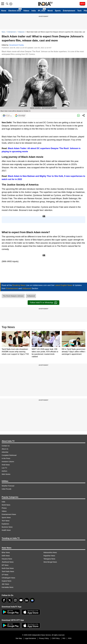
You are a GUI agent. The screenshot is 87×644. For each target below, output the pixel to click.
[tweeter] (10, 600)
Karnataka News (8, 587)
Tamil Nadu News (8, 571)
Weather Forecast (8, 486)
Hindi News (6, 465)
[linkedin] (27, 600)
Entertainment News (9, 514)
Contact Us (6, 446)
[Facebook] (4, 600)
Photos (4, 508)
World (50, 11)
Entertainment (69, 11)
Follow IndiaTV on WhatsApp (43, 303)
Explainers (5, 524)
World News (6, 505)
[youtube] (21, 600)
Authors (4, 471)
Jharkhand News (8, 562)
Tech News (6, 521)
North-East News (8, 568)
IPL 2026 (42, 11)
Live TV (4, 468)
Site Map (19, 638)
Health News (6, 530)
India (34, 11)
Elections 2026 (15, 11)
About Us (5, 449)
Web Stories (6, 474)
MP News (5, 565)
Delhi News (6, 556)
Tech (79, 11)
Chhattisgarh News (8, 578)
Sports (58, 11)
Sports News (6, 518)
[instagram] (15, 600)
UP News (5, 575)
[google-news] (32, 600)
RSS (70, 638)
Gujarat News (7, 581)
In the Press (6, 458)
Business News (7, 527)
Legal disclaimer (30, 638)
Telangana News (49, 559)
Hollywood (21, 32)
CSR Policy (56, 638)
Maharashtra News (50, 552)
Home (4, 11)
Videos (26, 11)
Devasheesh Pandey (16, 45)
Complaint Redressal (9, 455)
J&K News (5, 584)
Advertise (5, 452)
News (3, 32)
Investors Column (8, 462)
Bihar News (6, 552)
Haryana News (7, 559)
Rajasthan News (49, 556)
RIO (64, 638)
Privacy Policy (44, 638)
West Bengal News (50, 562)
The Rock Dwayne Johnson (13, 296)
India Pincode (7, 489)
